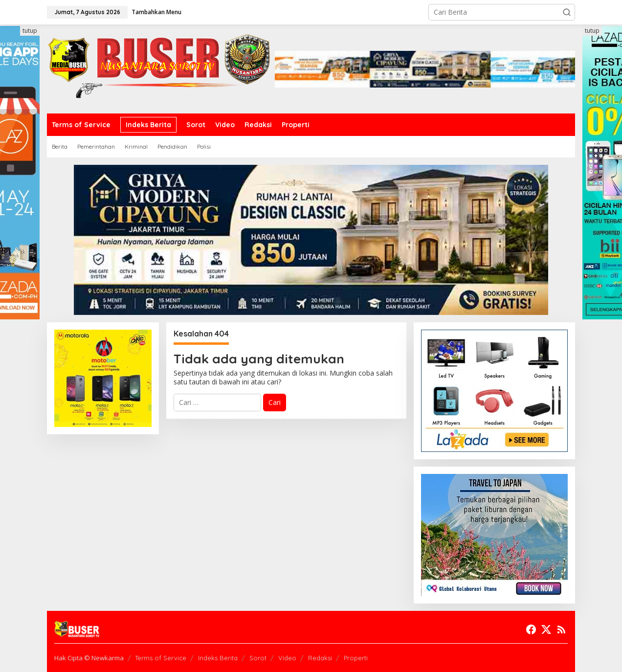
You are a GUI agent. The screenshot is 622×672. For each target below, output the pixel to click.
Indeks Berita (218, 658)
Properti (356, 658)
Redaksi (320, 658)
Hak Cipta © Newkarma (89, 658)
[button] (567, 12)
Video (287, 658)
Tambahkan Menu (156, 12)
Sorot (258, 658)
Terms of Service (161, 658)
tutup (30, 31)
